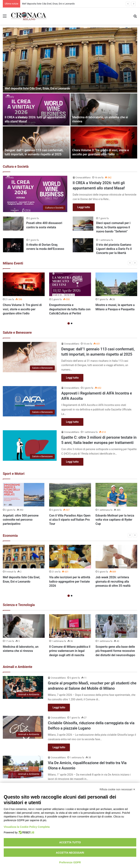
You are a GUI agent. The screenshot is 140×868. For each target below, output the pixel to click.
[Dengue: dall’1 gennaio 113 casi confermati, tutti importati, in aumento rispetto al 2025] (36, 142)
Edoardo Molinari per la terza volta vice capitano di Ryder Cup (115, 520)
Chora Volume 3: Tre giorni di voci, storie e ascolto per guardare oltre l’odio (22, 309)
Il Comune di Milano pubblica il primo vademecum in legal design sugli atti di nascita (70, 651)
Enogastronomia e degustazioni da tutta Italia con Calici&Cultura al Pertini (70, 309)
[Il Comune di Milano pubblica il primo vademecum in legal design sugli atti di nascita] (70, 626)
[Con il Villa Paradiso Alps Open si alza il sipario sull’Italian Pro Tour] (70, 495)
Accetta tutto (70, 842)
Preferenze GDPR (70, 862)
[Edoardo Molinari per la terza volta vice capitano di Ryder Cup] (116, 495)
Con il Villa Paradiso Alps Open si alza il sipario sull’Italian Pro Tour (70, 520)
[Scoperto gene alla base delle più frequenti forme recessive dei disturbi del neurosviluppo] (116, 626)
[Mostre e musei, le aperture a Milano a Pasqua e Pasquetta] (116, 284)
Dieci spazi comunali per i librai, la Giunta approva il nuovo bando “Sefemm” (113, 227)
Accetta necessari (70, 853)
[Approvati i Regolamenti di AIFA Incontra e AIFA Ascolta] (30, 401)
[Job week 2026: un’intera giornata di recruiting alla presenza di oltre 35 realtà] (116, 557)
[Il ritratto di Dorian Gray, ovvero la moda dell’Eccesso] (13, 245)
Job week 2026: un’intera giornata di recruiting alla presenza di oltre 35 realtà (113, 581)
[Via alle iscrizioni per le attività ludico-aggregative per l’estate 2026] (70, 557)
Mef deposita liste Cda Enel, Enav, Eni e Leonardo (37, 88)
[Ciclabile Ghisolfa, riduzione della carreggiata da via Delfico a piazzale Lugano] (23, 727)
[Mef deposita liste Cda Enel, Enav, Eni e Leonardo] (70, 60)
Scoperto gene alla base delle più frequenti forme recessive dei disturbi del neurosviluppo (115, 651)
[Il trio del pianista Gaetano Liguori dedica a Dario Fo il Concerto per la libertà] (83, 245)
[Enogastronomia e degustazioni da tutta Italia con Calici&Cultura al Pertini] (70, 284)
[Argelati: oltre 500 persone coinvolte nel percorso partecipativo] (24, 495)
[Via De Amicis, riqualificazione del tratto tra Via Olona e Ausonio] (23, 767)
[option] (70, 93)
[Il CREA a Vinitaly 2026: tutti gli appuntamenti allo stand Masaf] (36, 109)
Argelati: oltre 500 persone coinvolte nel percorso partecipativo (21, 520)
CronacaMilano (83, 178)
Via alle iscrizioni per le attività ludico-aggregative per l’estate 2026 (70, 581)
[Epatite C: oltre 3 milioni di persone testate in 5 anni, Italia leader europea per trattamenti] (30, 445)
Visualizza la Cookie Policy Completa (27, 827)
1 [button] (69, 323)
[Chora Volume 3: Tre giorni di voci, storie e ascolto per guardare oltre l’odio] (104, 142)
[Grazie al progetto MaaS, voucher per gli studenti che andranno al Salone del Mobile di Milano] (23, 687)
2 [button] (72, 323)
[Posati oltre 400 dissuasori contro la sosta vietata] (13, 224)
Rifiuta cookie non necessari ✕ (117, 789)
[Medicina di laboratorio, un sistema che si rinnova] (104, 109)
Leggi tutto (84, 207)
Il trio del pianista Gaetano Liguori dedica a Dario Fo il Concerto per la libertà (114, 249)
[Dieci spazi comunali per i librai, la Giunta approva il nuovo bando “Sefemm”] (83, 224)
